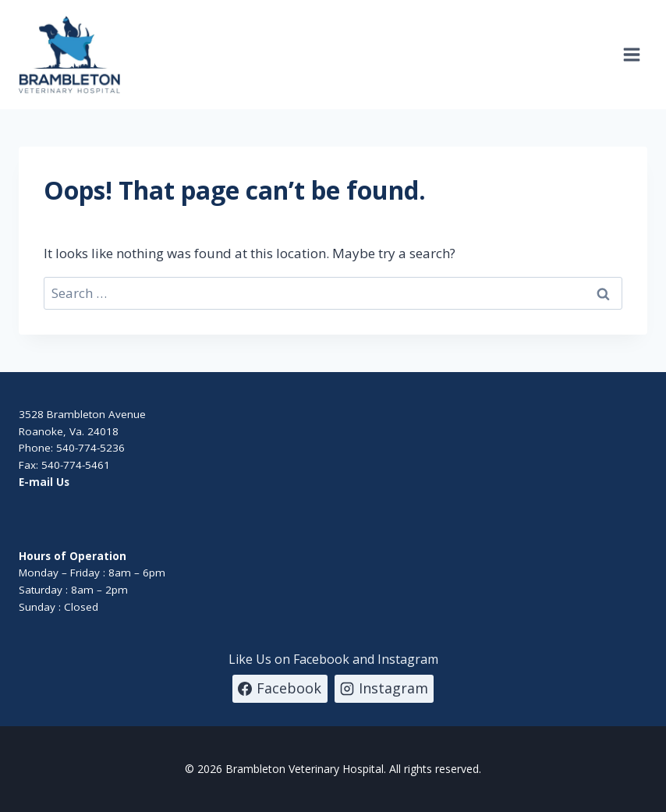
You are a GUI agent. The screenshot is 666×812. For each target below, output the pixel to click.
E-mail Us (44, 482)
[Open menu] (631, 54)
